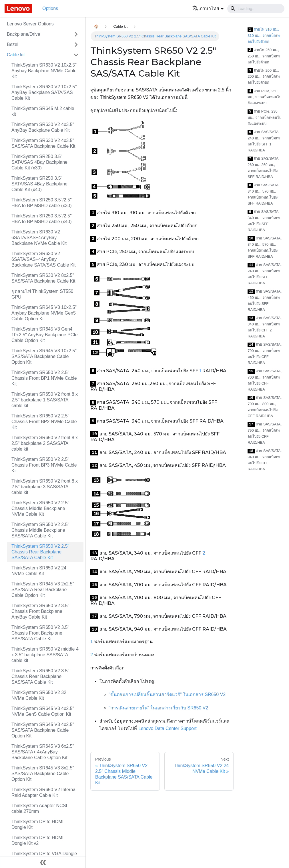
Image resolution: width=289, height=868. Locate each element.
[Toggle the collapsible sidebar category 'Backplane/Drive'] (76, 34)
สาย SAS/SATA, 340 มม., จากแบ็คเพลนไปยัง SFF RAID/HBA (264, 221)
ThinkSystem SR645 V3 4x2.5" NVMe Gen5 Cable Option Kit (43, 711)
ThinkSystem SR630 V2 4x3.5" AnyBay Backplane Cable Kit (43, 127)
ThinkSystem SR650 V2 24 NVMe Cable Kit (39, 571)
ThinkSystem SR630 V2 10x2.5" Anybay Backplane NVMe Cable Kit (44, 71)
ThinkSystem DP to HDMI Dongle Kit (37, 824)
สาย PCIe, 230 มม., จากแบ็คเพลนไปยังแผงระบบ (264, 117)
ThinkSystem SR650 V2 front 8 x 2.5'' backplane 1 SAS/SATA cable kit (45, 400)
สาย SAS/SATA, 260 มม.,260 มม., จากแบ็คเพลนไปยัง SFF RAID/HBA (264, 168)
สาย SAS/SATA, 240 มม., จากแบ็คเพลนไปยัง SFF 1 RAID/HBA (264, 141)
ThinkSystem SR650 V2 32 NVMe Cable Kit (39, 695)
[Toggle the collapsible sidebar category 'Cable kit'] (76, 55)
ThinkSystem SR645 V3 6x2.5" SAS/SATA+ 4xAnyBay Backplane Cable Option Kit (43, 752)
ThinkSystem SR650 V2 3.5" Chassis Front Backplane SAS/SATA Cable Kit (40, 633)
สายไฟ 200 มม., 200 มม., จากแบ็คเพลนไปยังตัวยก (264, 77)
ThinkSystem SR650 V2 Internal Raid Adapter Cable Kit (44, 792)
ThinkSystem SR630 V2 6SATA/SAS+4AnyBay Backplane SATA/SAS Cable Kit (43, 259)
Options (50, 8)
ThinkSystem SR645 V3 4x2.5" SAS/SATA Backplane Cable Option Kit (43, 730)
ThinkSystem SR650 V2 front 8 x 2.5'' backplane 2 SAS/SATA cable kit (45, 443)
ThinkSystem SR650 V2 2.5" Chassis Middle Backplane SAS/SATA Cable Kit (40, 530)
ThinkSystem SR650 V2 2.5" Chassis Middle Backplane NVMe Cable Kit (40, 508)
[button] (208, 8)
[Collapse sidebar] (43, 862)
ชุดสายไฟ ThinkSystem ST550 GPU (42, 294)
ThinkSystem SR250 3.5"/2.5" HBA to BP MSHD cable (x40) (42, 219)
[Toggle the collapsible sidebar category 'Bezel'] (76, 45)
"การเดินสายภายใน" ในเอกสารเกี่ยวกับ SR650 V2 (158, 708)
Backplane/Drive (24, 34)
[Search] (256, 9)
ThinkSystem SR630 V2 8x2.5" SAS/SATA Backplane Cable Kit (43, 278)
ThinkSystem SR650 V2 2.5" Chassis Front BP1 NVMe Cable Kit (44, 378)
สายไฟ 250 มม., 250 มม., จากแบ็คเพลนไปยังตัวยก (264, 56)
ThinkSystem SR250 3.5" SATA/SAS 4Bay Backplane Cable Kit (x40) (39, 184)
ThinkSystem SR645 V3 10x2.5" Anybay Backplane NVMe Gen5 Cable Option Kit (44, 313)
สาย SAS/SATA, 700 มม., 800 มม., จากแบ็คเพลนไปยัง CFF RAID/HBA (265, 407)
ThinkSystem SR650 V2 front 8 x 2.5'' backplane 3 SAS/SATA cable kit (45, 487)
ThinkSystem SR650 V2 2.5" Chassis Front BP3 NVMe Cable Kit (44, 465)
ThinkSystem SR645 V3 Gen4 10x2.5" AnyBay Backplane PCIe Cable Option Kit (45, 335)
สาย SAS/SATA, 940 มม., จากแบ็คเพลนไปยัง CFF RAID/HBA (265, 460)
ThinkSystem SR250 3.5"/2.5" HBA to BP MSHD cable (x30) (42, 203)
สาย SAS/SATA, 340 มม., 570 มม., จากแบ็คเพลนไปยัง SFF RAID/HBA (264, 194)
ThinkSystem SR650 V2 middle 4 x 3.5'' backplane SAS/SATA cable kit (45, 655)
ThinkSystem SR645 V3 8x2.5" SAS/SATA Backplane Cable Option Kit (43, 774)
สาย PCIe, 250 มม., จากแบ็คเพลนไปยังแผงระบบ (264, 97)
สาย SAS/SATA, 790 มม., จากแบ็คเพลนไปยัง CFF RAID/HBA (265, 354)
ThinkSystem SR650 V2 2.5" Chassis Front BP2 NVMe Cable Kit (44, 422)
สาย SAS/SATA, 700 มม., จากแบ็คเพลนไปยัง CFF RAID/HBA (265, 380)
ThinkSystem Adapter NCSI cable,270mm (39, 808)
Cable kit (16, 55)
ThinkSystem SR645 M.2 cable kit (43, 111)
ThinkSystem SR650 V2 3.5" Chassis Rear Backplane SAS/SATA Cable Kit (40, 676)
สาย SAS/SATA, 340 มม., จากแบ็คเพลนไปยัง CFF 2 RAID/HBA (265, 327)
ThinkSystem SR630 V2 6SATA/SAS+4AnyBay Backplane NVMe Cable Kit (39, 238)
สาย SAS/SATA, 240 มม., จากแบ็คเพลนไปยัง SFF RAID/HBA (265, 274)
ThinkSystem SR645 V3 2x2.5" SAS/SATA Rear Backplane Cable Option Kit (43, 590)
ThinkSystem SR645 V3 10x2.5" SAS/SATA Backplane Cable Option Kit (44, 356)
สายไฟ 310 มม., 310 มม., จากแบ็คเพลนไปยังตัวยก (264, 35)
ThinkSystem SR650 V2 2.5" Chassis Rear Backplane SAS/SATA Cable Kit (40, 552)
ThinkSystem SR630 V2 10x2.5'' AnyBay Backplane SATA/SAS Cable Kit (44, 92)
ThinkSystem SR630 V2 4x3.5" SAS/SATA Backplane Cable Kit (43, 143)
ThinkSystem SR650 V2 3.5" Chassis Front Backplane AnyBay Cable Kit (40, 611)
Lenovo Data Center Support (168, 728)
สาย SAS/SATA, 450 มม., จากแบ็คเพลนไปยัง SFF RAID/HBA (265, 300)
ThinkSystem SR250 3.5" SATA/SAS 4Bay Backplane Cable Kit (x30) (39, 162)
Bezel (13, 44)
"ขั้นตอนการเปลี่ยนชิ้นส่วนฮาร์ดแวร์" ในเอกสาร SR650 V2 (167, 694)
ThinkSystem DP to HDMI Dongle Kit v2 (37, 840)
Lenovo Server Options (30, 24)
